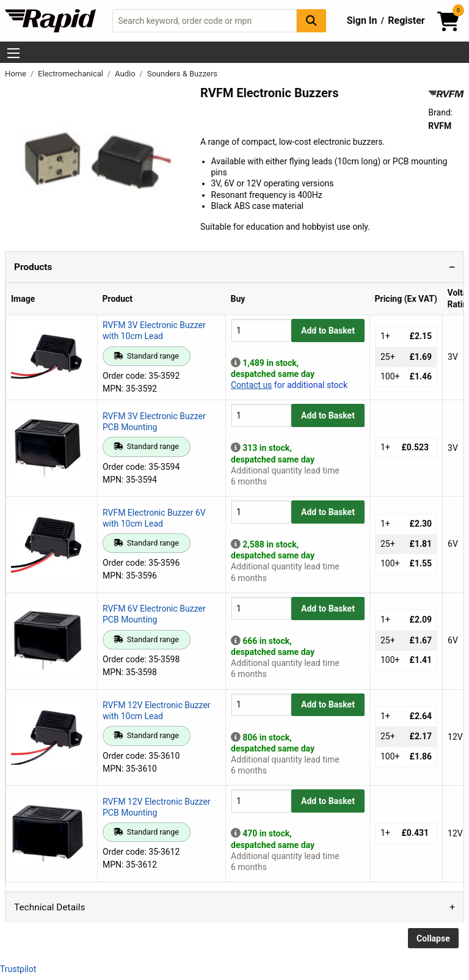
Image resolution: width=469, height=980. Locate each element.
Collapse (433, 938)
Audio (126, 74)
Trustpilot (18, 969)
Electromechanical (71, 74)
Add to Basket (328, 331)
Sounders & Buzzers (182, 74)
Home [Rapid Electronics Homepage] (16, 74)
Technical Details (49, 907)
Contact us (251, 385)
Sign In (362, 20)
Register (406, 20)
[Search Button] (311, 20)
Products (33, 267)
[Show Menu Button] (13, 53)
